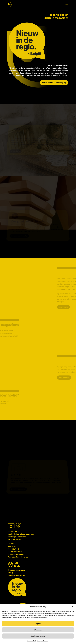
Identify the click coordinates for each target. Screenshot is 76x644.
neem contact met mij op (54, 83)
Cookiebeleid (31, 641)
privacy (10, 573)
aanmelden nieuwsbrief (16, 575)
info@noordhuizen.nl (16, 554)
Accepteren (38, 624)
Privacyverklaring (42, 641)
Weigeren (38, 630)
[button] (73, 607)
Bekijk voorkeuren (38, 636)
